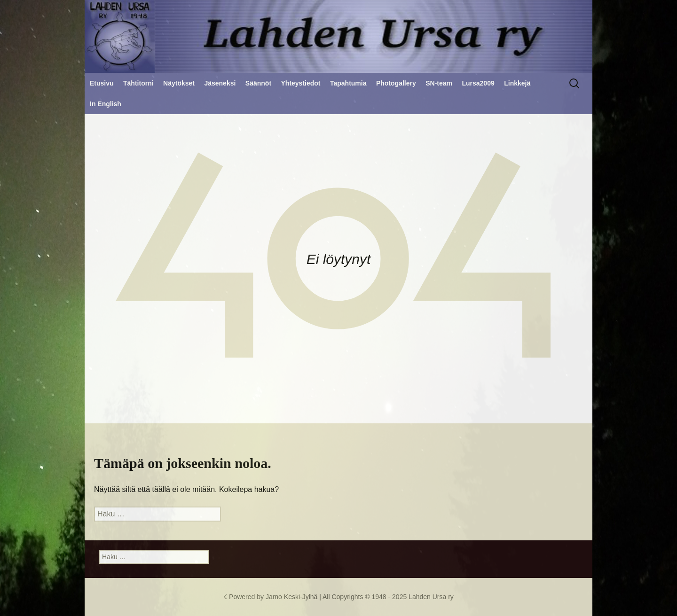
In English (106, 104)
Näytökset (179, 83)
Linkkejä (517, 83)
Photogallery (396, 83)
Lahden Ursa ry (431, 597)
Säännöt (258, 83)
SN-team (439, 83)
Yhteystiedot (301, 83)
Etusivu (102, 83)
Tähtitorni (138, 83)
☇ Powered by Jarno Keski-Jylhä (271, 597)
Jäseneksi (220, 83)
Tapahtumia (348, 83)
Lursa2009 (478, 83)
